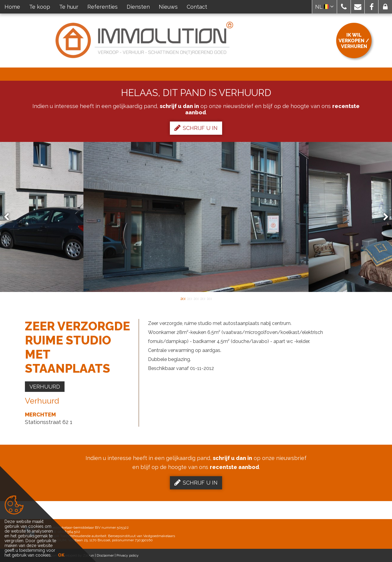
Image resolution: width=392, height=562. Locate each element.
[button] (344, 7)
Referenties (103, 7)
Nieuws (168, 7)
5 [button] (209, 298)
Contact (197, 7)
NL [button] (324, 7)
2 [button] (189, 298)
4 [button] (203, 298)
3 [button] (196, 298)
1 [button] (183, 298)
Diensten (138, 7)
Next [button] (383, 217)
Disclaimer (105, 555)
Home (12, 7)
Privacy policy (128, 555)
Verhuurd (45, 387)
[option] (196, 217)
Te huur (69, 7)
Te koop (40, 7)
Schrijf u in (196, 128)
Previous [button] (9, 217)
